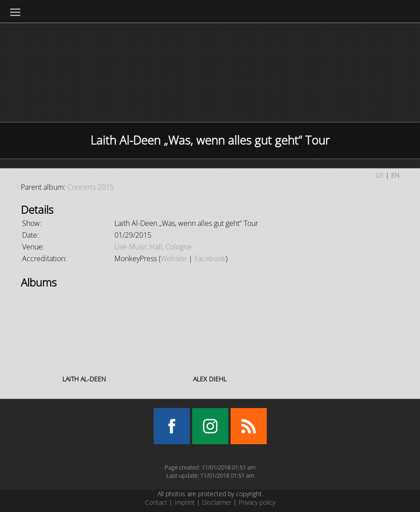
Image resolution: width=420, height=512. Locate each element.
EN (395, 175)
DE (380, 175)
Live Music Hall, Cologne (153, 247)
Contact (156, 502)
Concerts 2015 (91, 187)
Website (174, 258)
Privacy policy (257, 502)
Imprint (185, 502)
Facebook (210, 258)
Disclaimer (217, 502)
